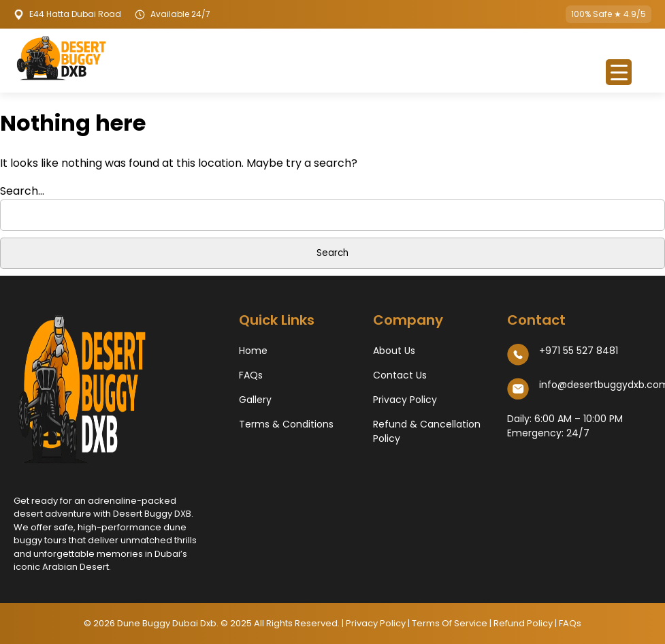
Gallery (255, 400)
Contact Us (400, 375)
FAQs (251, 375)
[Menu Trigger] (619, 72)
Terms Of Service (450, 623)
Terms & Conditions (286, 424)
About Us (394, 351)
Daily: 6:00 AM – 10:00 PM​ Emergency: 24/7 (565, 426)
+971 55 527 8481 (579, 351)
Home (253, 351)
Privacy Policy (405, 400)
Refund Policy (524, 623)
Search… (22, 191)
